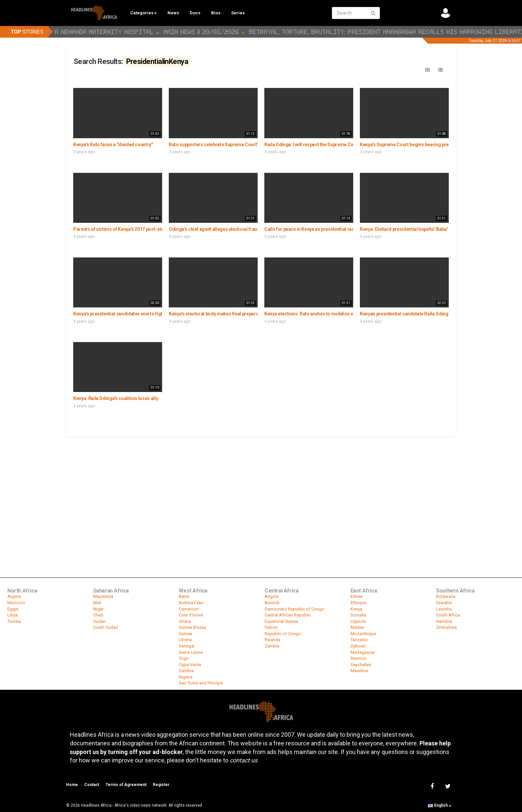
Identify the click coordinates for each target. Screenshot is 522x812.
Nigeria (186, 677)
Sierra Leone (191, 652)
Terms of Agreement (126, 785)
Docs (195, 13)
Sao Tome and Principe (201, 683)
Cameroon (189, 609)
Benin (184, 596)
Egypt (13, 609)
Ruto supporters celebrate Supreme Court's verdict (222, 145)
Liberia (185, 640)
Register (161, 785)
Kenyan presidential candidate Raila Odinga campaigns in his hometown (435, 314)
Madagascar (363, 652)
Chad (98, 615)
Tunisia (14, 621)
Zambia (272, 646)
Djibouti (358, 646)
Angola (272, 596)
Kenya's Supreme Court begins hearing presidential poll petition (426, 145)
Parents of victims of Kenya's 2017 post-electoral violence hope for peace (150, 229)
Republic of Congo (283, 634)
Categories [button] (143, 13)
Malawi (357, 627)
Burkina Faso (191, 603)
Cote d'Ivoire (191, 615)
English (440, 805)
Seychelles (361, 665)
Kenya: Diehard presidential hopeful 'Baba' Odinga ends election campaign (437, 229)
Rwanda (272, 640)
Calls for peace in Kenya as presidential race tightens (320, 229)
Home (72, 785)
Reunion (358, 658)
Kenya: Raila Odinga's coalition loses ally (116, 398)
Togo (184, 658)
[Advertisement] (261, 487)
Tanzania (359, 640)
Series (238, 13)
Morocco (16, 603)
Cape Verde (190, 665)
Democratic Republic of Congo (294, 609)
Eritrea (357, 596)
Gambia (186, 671)
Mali (97, 603)
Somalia (358, 615)
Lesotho (444, 609)
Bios (216, 13)
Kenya (356, 609)
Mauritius (359, 671)
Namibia (444, 621)
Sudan (99, 621)
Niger (98, 609)
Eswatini (444, 603)
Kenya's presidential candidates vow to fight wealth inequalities (139, 314)
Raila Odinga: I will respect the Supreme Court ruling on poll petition (335, 145)
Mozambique (363, 634)
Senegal (187, 646)
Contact (92, 785)
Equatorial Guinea (281, 621)
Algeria (14, 596)
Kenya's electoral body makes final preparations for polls (228, 314)
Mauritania (103, 596)
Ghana (185, 621)
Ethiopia (358, 603)
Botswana (446, 596)
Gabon (271, 627)
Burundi (272, 603)
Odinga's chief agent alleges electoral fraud (214, 229)
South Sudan (106, 627)
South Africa (448, 615)
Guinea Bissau (192, 627)
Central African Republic (288, 615)
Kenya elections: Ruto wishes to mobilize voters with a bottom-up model (340, 314)
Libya (12, 615)
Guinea (185, 634)
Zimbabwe (446, 627)
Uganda (358, 621)
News (173, 13)
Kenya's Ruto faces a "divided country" (113, 145)
